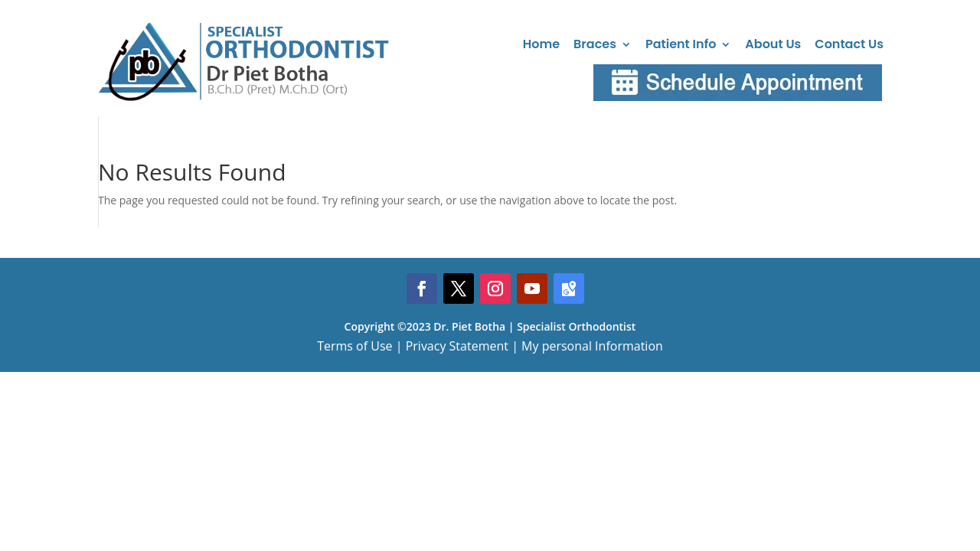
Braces (595, 44)
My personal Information (592, 346)
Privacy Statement (457, 346)
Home (541, 44)
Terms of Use (354, 346)
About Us (773, 44)
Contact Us (849, 44)
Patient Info (681, 44)
